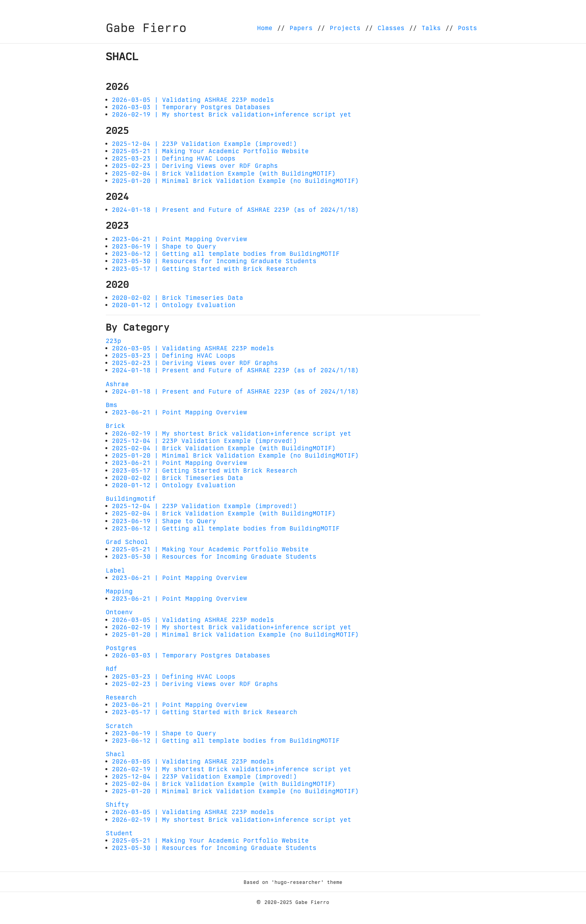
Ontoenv (119, 612)
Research (121, 697)
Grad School (127, 542)
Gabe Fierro (146, 28)
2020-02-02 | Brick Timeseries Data (178, 298)
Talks (431, 28)
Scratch (119, 726)
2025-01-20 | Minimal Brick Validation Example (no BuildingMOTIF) (235, 181)
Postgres (121, 648)
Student (119, 833)
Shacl (115, 754)
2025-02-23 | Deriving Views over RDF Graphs (195, 166)
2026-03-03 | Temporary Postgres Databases (191, 107)
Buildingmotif (131, 499)
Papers (301, 28)
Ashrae (117, 384)
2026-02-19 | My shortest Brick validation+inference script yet (232, 114)
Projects (345, 28)
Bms (112, 405)
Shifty (117, 805)
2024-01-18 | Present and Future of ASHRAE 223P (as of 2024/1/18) (235, 210)
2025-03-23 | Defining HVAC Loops (174, 158)
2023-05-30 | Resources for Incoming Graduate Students (214, 261)
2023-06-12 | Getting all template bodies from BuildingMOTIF (226, 254)
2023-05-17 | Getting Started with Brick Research (205, 269)
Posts (467, 28)
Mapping (119, 591)
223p (113, 341)
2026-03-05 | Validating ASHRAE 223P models (193, 100)
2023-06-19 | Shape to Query (164, 246)
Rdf (112, 669)
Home (265, 28)
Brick (115, 426)
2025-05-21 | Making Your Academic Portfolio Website (210, 151)
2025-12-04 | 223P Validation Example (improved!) (205, 144)
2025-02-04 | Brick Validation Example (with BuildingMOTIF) (224, 173)
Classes (391, 28)
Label (115, 570)
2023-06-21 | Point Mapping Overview (180, 239)
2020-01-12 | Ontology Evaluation (174, 305)
